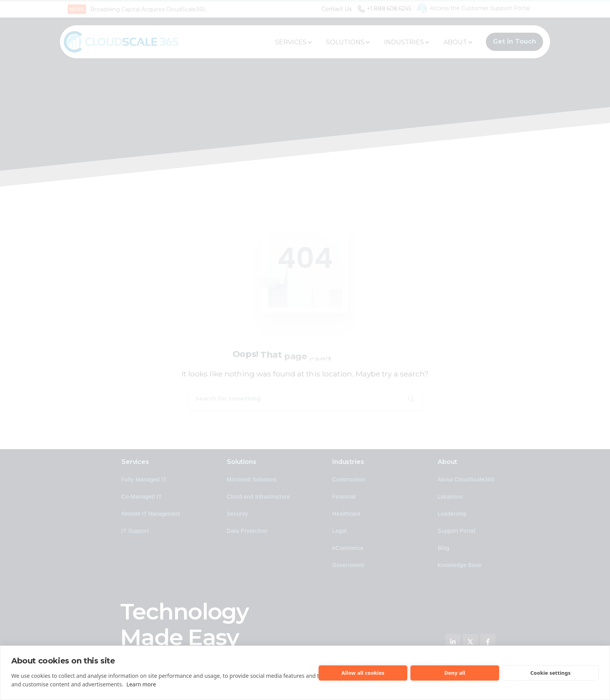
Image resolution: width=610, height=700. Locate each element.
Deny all (455, 673)
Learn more (141, 684)
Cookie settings (550, 673)
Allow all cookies (363, 673)
